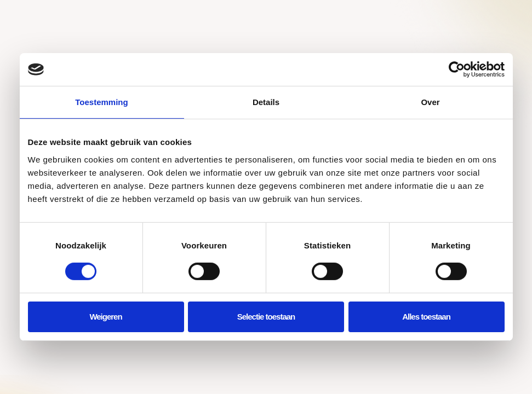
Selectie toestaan (266, 317)
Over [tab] (430, 102)
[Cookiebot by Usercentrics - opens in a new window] (457, 69)
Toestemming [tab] (101, 102)
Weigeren (105, 317)
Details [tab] (266, 102)
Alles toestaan (426, 317)
